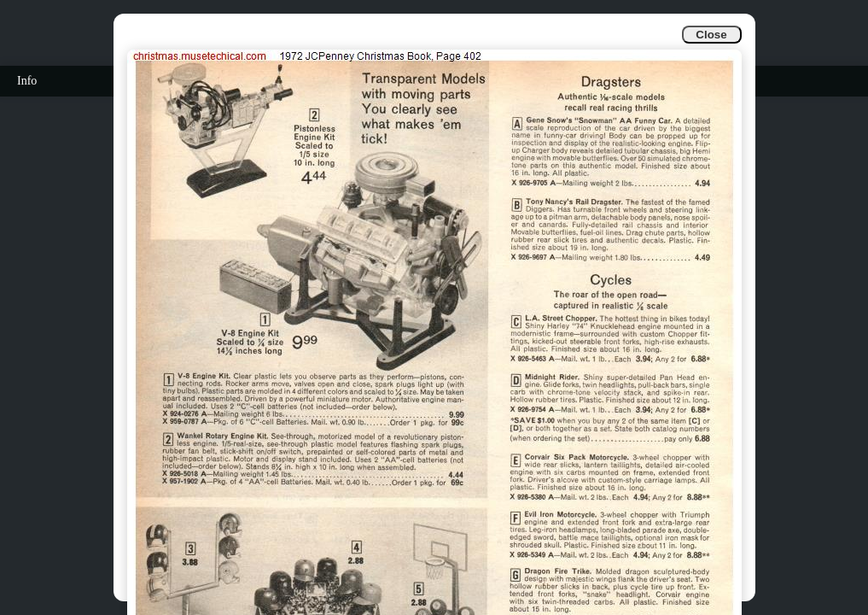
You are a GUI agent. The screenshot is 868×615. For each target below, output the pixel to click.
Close (711, 35)
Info (27, 81)
